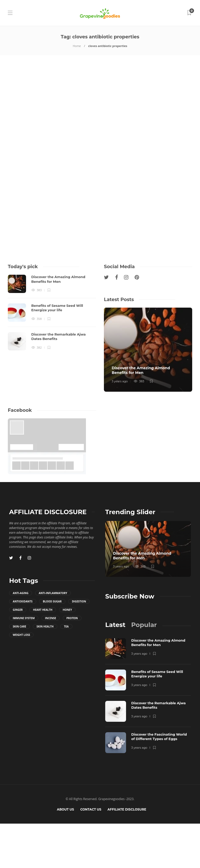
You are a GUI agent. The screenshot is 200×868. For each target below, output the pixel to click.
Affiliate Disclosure (127, 854)
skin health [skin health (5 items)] (45, 671)
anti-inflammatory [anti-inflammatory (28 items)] (53, 637)
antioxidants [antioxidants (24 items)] (23, 646)
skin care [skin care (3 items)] (20, 671)
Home (77, 46)
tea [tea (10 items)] (66, 671)
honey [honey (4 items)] (67, 654)
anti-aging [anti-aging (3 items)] (21, 637)
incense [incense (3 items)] (51, 662)
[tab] (115, 669)
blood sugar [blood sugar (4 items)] (52, 646)
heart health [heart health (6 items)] (43, 654)
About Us (65, 854)
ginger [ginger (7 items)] (18, 654)
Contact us (91, 854)
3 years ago (120, 426)
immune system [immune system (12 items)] (24, 662)
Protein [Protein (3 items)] (72, 662)
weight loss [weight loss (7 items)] (21, 679)
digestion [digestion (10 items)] (79, 646)
